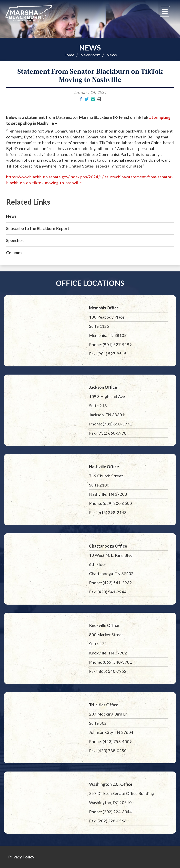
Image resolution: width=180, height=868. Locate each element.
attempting (160, 117)
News (90, 48)
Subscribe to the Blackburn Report (38, 228)
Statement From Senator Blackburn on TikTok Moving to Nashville (90, 75)
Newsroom (90, 55)
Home (69, 55)
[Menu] (165, 11)
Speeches (15, 240)
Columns (14, 253)
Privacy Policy (21, 857)
